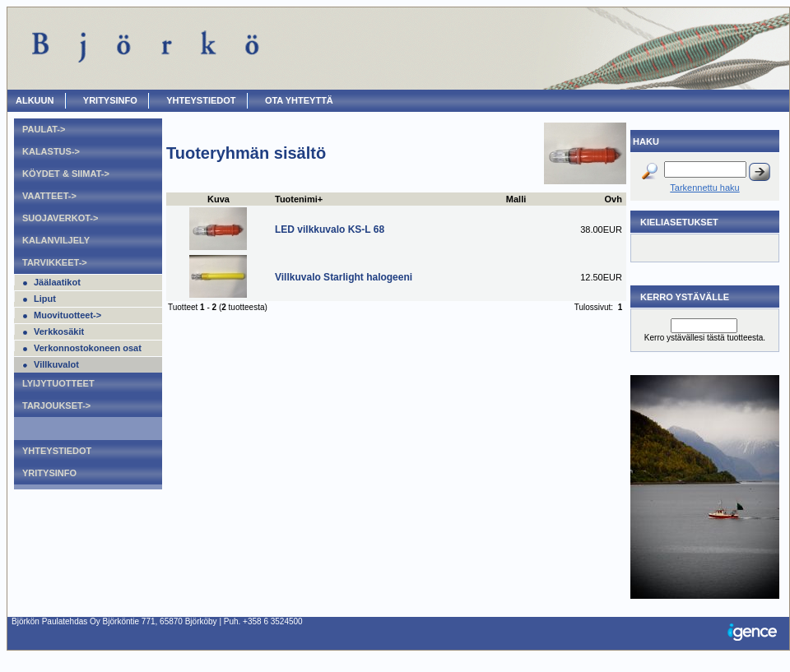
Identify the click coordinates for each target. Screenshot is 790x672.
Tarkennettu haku (704, 188)
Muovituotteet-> (67, 315)
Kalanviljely (56, 240)
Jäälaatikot (57, 282)
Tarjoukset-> (56, 406)
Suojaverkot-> (60, 218)
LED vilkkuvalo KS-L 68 (330, 229)
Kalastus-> (51, 151)
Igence (756, 633)
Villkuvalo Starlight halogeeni (344, 277)
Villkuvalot (56, 364)
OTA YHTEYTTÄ (299, 100)
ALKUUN (35, 100)
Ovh (613, 199)
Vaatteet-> (49, 196)
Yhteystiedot (201, 100)
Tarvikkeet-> (55, 262)
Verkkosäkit (59, 331)
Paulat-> (44, 129)
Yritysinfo (110, 100)
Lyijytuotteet (58, 383)
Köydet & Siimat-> (66, 174)
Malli (516, 199)
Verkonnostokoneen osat (88, 348)
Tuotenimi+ (299, 199)
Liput (45, 299)
